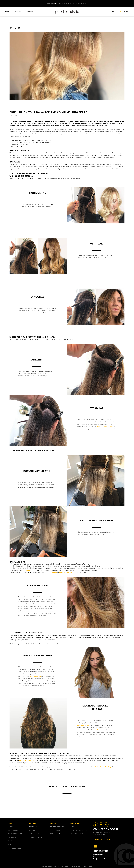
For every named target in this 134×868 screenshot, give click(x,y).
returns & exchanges (79, 830)
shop (7, 12)
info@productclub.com (101, 859)
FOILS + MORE (13, 837)
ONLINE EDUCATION (15, 834)
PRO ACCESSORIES (14, 848)
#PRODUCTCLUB (102, 839)
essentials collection (27, 760)
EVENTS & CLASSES (35, 834)
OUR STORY (33, 827)
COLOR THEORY (55, 830)
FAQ (72, 827)
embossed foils (36, 676)
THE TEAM (32, 830)
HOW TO (30, 12)
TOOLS (10, 845)
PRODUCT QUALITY (35, 837)
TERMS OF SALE (87, 866)
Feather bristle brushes (105, 427)
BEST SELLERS (13, 830)
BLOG (31, 841)
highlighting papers (67, 572)
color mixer (31, 570)
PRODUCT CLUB (51, 866)
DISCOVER (18, 12)
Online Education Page (103, 767)
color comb (100, 730)
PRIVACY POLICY (63, 866)
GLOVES (10, 841)
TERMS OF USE (75, 866)
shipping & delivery (78, 834)
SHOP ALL (11, 827)
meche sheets (51, 572)
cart (126, 12)
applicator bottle (83, 725)
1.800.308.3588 (98, 854)
